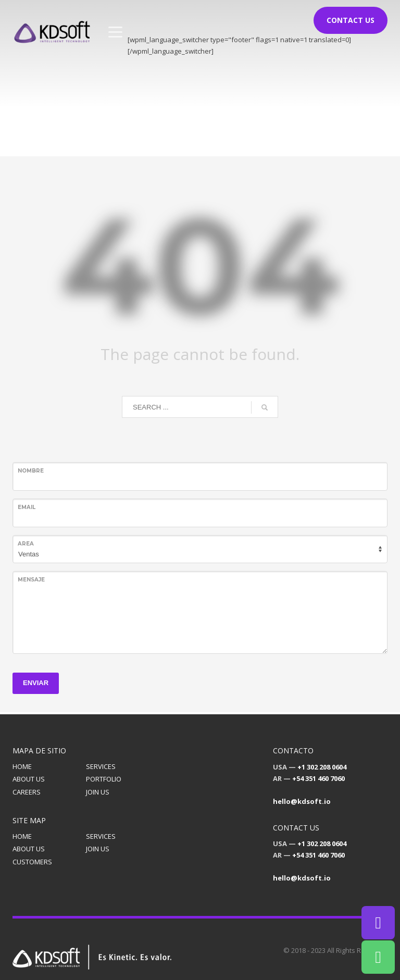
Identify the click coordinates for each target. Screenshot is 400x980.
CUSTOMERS (32, 862)
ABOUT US (29, 779)
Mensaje (31, 580)
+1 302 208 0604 (322, 767)
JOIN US (98, 792)
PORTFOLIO (104, 779)
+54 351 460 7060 (318, 778)
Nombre (31, 471)
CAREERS (27, 792)
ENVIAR (36, 683)
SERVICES (101, 766)
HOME (22, 766)
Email (27, 507)
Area (26, 544)
